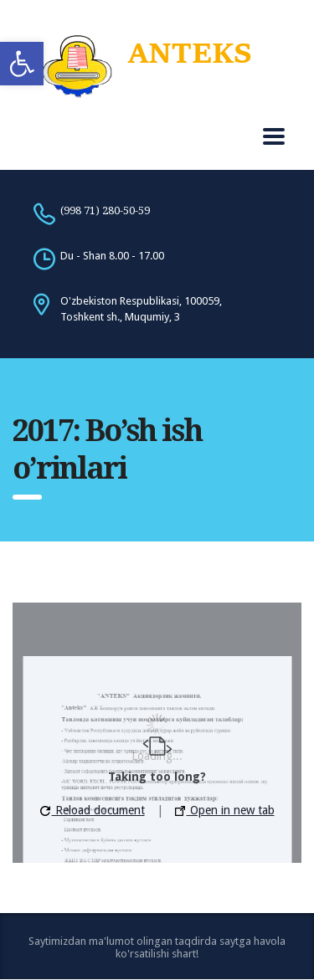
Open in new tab (225, 810)
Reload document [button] (93, 810)
